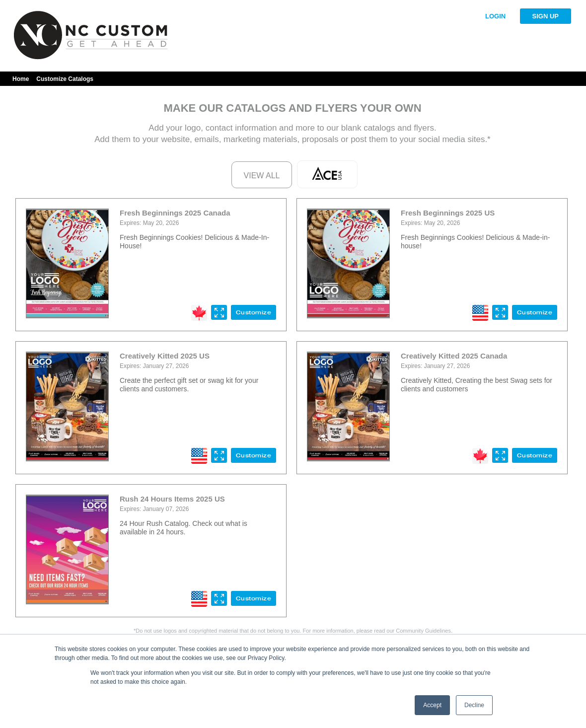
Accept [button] (432, 705)
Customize (254, 312)
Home (21, 79)
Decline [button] (474, 705)
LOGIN (495, 16)
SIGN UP (546, 16)
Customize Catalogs (65, 79)
